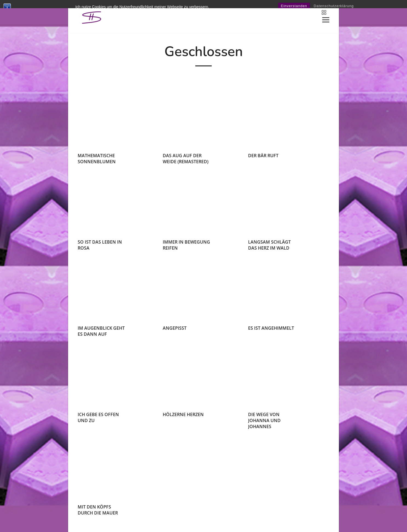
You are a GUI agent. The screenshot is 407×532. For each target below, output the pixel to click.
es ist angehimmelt (271, 328)
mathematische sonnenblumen (97, 159)
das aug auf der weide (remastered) (186, 159)
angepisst (175, 328)
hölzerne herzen (183, 414)
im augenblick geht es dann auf (101, 331)
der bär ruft (263, 156)
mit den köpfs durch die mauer (98, 510)
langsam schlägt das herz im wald (269, 245)
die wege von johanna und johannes (264, 420)
